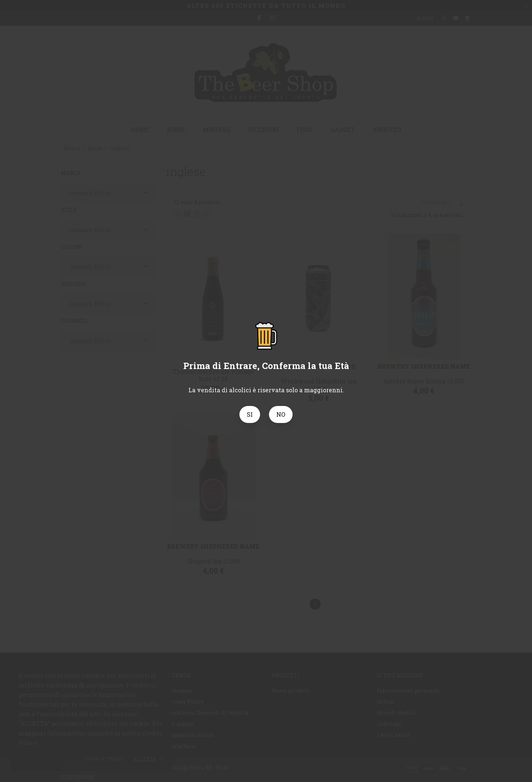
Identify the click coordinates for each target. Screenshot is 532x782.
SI (250, 414)
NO (281, 414)
